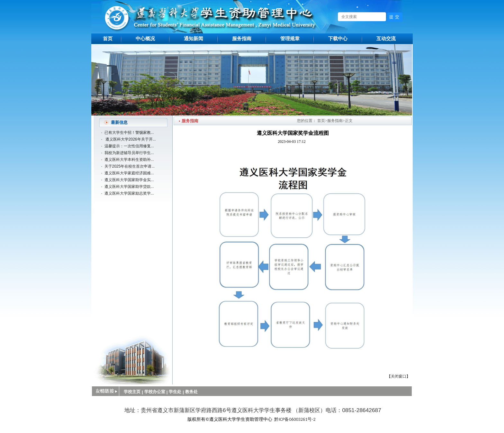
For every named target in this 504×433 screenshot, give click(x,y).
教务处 (191, 392)
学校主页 (132, 392)
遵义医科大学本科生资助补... (129, 160)
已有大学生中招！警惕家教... (129, 133)
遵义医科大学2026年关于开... (130, 139)
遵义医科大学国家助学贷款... (129, 187)
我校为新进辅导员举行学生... (129, 153)
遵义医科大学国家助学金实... (129, 180)
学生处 (175, 392)
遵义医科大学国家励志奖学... (129, 193)
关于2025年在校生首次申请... (130, 166)
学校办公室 (155, 392)
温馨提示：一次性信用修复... (129, 146)
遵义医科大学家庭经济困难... (129, 173)
